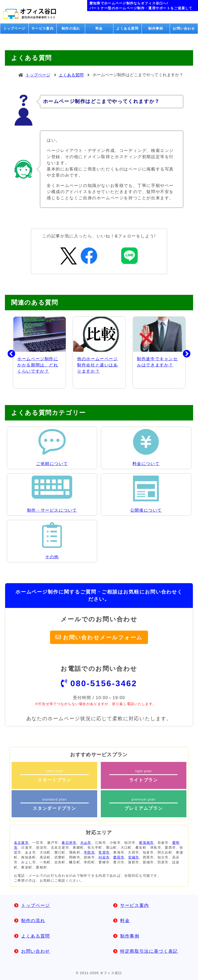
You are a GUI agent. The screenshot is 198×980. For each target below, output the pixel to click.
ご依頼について (52, 464)
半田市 (89, 852)
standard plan (55, 804)
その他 (52, 557)
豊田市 (119, 857)
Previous (7, 353)
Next (183, 353)
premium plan (143, 804)
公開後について (146, 510)
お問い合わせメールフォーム (103, 637)
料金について (146, 464)
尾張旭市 (146, 843)
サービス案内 (43, 28)
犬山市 (86, 843)
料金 (99, 28)
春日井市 (69, 843)
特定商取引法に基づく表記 (149, 951)
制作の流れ (71, 28)
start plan (55, 776)
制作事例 (156, 28)
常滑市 (104, 852)
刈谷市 (104, 857)
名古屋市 (21, 843)
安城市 (134, 857)
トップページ (14, 28)
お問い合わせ (184, 28)
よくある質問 (127, 28)
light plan (143, 776)
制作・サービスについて (52, 510)
